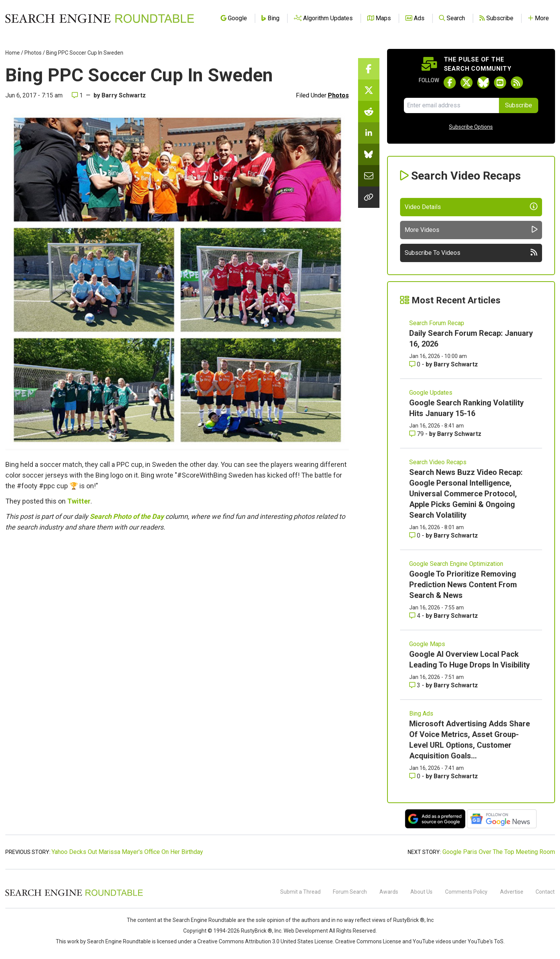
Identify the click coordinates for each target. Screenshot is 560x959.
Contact (545, 892)
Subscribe (519, 105)
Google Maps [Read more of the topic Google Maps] (427, 644)
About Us (421, 892)
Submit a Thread (300, 892)
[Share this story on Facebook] (369, 69)
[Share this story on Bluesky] (369, 154)
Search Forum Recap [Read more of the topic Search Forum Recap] (437, 323)
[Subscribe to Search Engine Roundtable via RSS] (517, 83)
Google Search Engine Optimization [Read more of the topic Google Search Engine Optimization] (456, 564)
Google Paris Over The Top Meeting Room (499, 852)
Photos (33, 53)
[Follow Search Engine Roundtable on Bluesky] (483, 83)
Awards (389, 892)
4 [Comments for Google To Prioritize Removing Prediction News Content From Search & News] (416, 616)
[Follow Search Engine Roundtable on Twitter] (466, 83)
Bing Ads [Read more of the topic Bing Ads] (421, 714)
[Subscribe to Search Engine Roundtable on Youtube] (500, 83)
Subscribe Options (471, 127)
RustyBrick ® (257, 931)
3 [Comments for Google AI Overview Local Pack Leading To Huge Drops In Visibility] (416, 685)
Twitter (79, 501)
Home (13, 53)
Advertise (512, 892)
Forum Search (350, 892)
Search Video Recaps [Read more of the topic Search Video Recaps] (438, 462)
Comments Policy (466, 892)
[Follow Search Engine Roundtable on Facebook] (450, 83)
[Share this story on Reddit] (369, 112)
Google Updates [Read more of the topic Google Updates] (431, 393)
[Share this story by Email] (369, 176)
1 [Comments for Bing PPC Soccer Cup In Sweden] (77, 95)
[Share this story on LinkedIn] (369, 133)
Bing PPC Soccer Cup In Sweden (85, 53)
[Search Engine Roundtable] (74, 895)
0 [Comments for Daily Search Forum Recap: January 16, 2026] (416, 364)
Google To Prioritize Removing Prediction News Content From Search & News (463, 585)
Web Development (306, 931)
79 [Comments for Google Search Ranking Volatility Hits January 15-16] (417, 434)
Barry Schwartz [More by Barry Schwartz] (456, 364)
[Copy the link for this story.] (369, 197)
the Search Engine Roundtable (200, 920)
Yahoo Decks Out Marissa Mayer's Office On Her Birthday (127, 852)
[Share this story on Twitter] (369, 90)
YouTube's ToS (486, 941)
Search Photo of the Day (127, 516)
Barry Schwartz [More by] (124, 95)
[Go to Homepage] (100, 18)
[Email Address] (451, 105)
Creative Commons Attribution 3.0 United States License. (266, 941)
